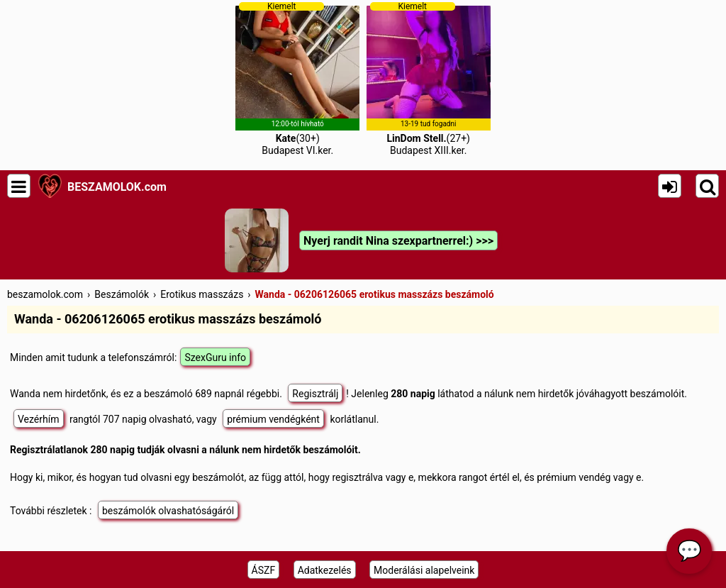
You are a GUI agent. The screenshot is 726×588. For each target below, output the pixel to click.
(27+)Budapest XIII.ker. (429, 79)
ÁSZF (264, 570)
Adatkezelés (325, 570)
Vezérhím (39, 419)
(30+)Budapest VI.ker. (297, 79)
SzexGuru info (215, 357)
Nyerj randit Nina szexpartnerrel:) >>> (398, 241)
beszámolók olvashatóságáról (168, 511)
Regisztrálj (315, 394)
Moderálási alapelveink (424, 570)
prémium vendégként (273, 419)
